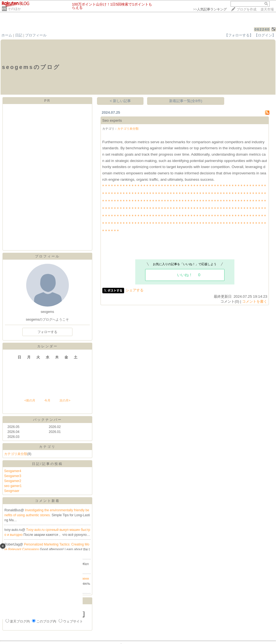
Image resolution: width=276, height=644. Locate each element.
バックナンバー (48, 420)
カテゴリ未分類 (16, 454)
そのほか (14, 9)
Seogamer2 (13, 481)
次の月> (65, 400)
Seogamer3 (13, 476)
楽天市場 (267, 9)
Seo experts (112, 120)
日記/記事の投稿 (47, 464)
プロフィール (36, 35)
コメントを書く (255, 301)
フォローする (47, 332)
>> (210, 9)
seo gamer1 (13, 486)
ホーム (7, 35)
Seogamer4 (13, 471)
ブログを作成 (247, 9)
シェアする (135, 290)
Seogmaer (12, 491)
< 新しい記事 (121, 101)
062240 (262, 29)
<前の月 (30, 400)
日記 (19, 35)
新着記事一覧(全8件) (186, 101)
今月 (47, 400)
